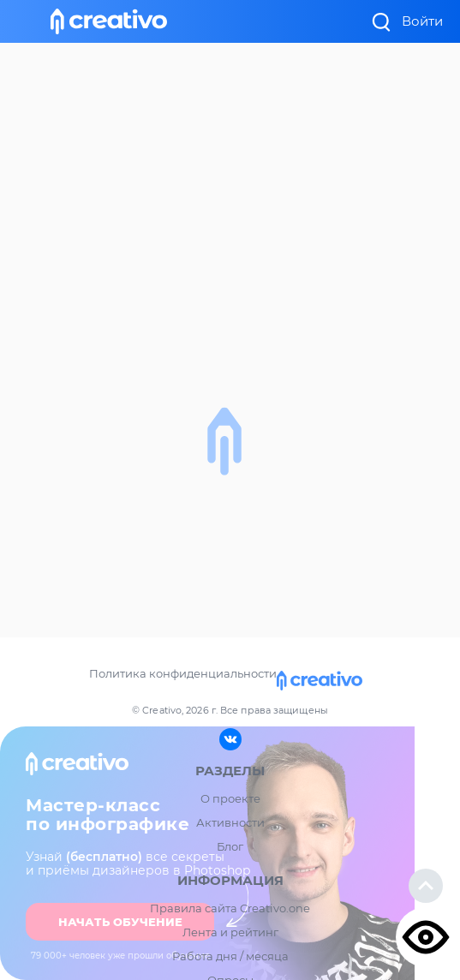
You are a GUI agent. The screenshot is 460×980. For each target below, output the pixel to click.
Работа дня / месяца (230, 956)
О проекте (230, 798)
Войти (422, 21)
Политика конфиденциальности (183, 673)
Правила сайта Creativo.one (230, 908)
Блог (230, 846)
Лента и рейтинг (230, 932)
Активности (230, 822)
